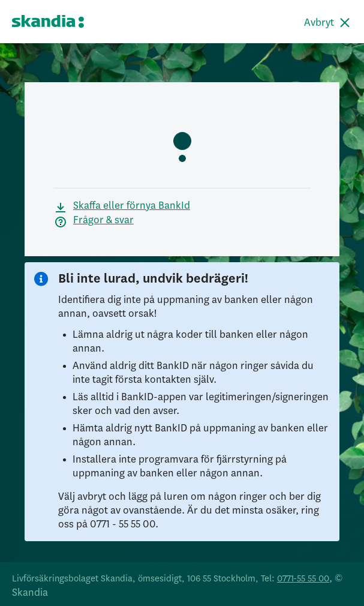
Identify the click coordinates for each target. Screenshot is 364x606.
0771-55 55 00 (303, 579)
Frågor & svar (103, 220)
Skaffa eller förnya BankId (132, 206)
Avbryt (319, 23)
